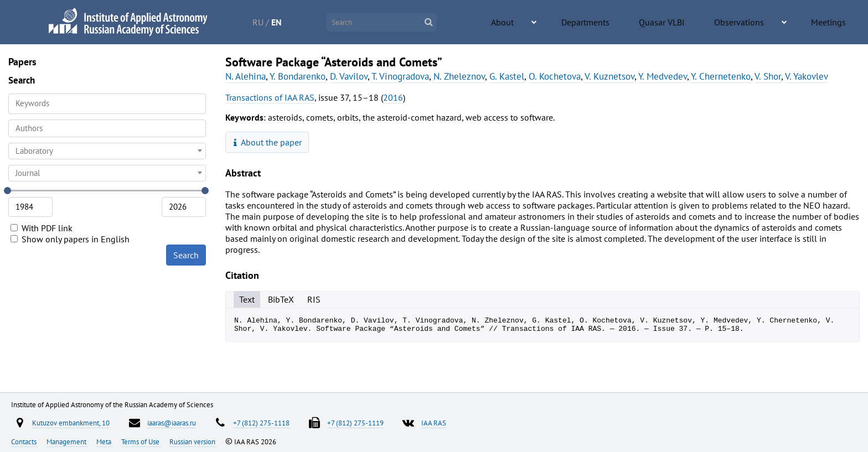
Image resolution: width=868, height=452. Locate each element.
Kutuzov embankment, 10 (71, 423)
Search (186, 255)
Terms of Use (141, 441)
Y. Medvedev (663, 76)
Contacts (25, 441)
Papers (22, 62)
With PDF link (42, 228)
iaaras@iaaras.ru (172, 423)
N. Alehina (246, 76)
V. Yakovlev (807, 76)
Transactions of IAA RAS (270, 97)
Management (67, 441)
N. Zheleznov (459, 76)
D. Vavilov (349, 76)
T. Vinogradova (400, 76)
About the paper (268, 142)
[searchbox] (107, 128)
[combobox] (107, 128)
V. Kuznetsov (609, 76)
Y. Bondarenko (298, 76)
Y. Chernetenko (721, 76)
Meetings (836, 23)
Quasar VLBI (705, 23)
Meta (105, 441)
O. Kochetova (555, 76)
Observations (766, 23)
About (580, 23)
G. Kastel (507, 76)
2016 (393, 97)
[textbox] (107, 151)
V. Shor (768, 76)
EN (319, 22)
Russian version (193, 441)
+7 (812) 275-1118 (261, 423)
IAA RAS (434, 423)
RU (300, 22)
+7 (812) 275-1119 (355, 423)
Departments (644, 23)
